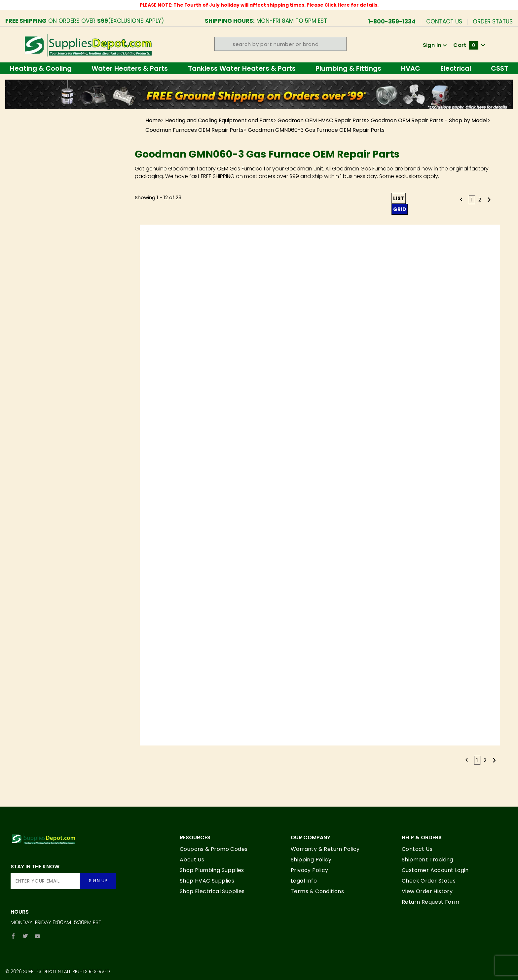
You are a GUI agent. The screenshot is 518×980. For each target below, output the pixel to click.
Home (153, 120)
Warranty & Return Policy (325, 849)
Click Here (337, 5)
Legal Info (304, 881)
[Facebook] (13, 936)
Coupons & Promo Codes (214, 849)
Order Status (493, 21)
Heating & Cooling (41, 68)
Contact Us (444, 21)
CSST (499, 68)
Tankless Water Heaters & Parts (242, 68)
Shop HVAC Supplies (207, 881)
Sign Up (98, 881)
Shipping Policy (311, 860)
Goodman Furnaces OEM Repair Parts (194, 130)
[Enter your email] (45, 881)
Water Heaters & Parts (130, 68)
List (399, 198)
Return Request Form (431, 902)
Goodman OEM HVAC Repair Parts (322, 120)
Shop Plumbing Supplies (212, 870)
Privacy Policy (310, 870)
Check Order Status (429, 881)
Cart (469, 45)
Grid (400, 209)
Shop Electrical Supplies (212, 891)
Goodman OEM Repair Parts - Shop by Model (429, 120)
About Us (192, 860)
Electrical (456, 68)
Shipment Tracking (427, 860)
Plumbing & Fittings (348, 68)
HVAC (411, 68)
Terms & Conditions (317, 891)
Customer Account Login (435, 870)
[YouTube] (37, 936)
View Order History (427, 891)
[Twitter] (25, 936)
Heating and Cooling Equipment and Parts (219, 120)
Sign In (435, 45)
